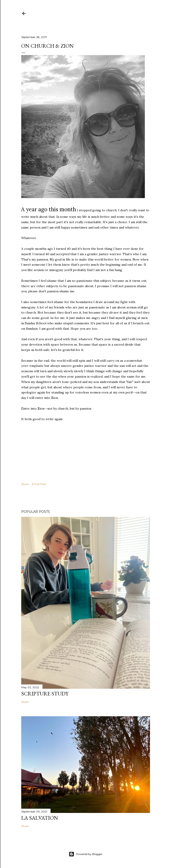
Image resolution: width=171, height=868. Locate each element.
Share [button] (25, 484)
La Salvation (40, 818)
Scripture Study (45, 694)
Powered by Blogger (86, 854)
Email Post (39, 484)
